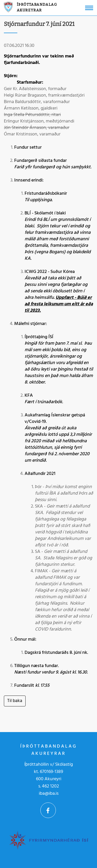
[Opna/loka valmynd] (89, 8)
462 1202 (50, 786)
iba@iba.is (49, 794)
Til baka (15, 701)
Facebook (48, 810)
